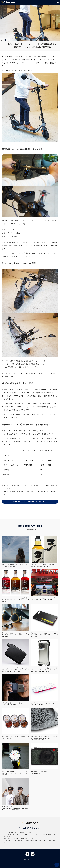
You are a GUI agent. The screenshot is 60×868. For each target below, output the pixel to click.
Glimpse (8, 3)
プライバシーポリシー (30, 860)
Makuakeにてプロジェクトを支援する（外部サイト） (30, 502)
